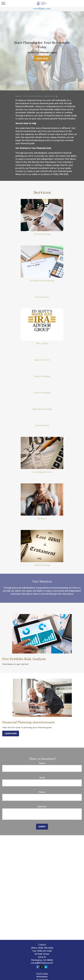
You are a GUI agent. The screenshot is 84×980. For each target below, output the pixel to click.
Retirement (42, 977)
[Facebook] (38, 967)
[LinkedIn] (46, 967)
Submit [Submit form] (42, 827)
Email (42, 778)
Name (42, 763)
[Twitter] (42, 967)
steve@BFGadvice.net (42, 963)
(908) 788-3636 (46, 948)
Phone (42, 792)
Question (42, 807)
